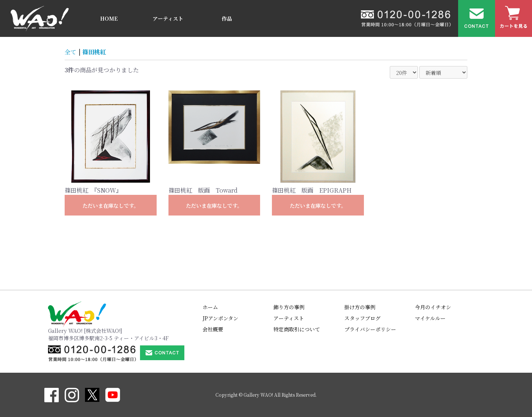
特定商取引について (297, 329)
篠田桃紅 (94, 52)
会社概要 (213, 329)
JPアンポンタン (220, 318)
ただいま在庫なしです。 (111, 206)
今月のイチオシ (433, 307)
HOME (109, 18)
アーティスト (168, 18)
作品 (227, 18)
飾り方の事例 (289, 307)
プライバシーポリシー (370, 329)
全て (71, 52)
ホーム (210, 307)
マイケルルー (430, 318)
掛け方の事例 (360, 307)
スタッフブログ (362, 318)
